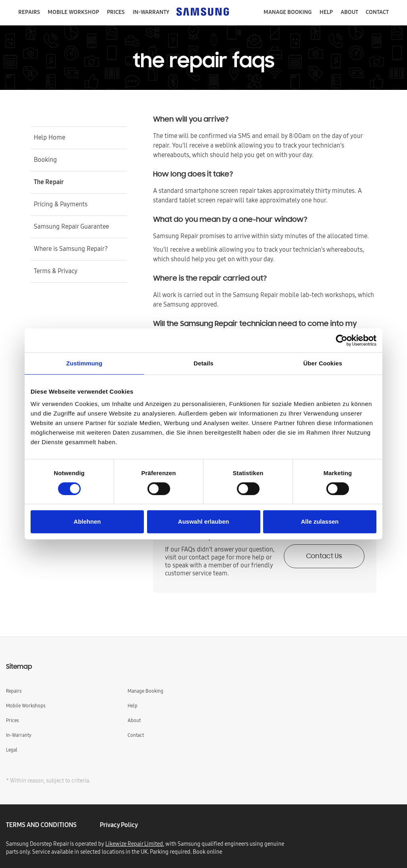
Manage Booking (145, 691)
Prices (116, 12)
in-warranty (151, 12)
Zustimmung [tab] (84, 363)
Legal (12, 750)
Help (133, 706)
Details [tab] (203, 363)
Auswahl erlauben (203, 521)
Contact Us (324, 557)
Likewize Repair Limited (134, 844)
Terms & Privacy (56, 271)
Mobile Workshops (26, 706)
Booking (45, 159)
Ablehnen (87, 521)
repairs (29, 12)
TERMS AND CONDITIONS (41, 825)
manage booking (288, 12)
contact (377, 12)
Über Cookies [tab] (323, 363)
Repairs (14, 691)
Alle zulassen (320, 521)
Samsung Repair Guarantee (71, 226)
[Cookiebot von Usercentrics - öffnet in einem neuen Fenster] (342, 340)
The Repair (49, 182)
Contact (136, 735)
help (326, 12)
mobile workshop (73, 12)
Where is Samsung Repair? (71, 249)
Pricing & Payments (61, 204)
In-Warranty (19, 735)
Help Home (49, 137)
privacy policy (119, 825)
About (349, 12)
